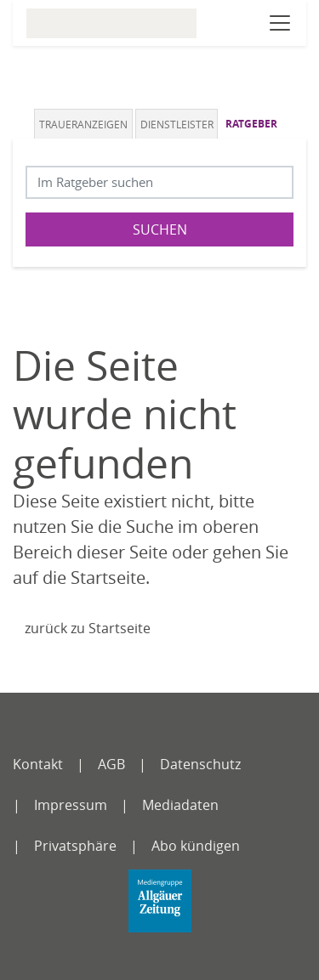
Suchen (160, 229)
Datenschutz (200, 764)
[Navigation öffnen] (280, 23)
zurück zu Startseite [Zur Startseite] (88, 628)
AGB (111, 764)
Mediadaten (180, 805)
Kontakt (38, 764)
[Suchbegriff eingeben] (159, 182)
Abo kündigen (196, 846)
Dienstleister (177, 124)
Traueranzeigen (83, 124)
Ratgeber (251, 124)
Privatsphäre (75, 846)
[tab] (85, 124)
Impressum (71, 805)
